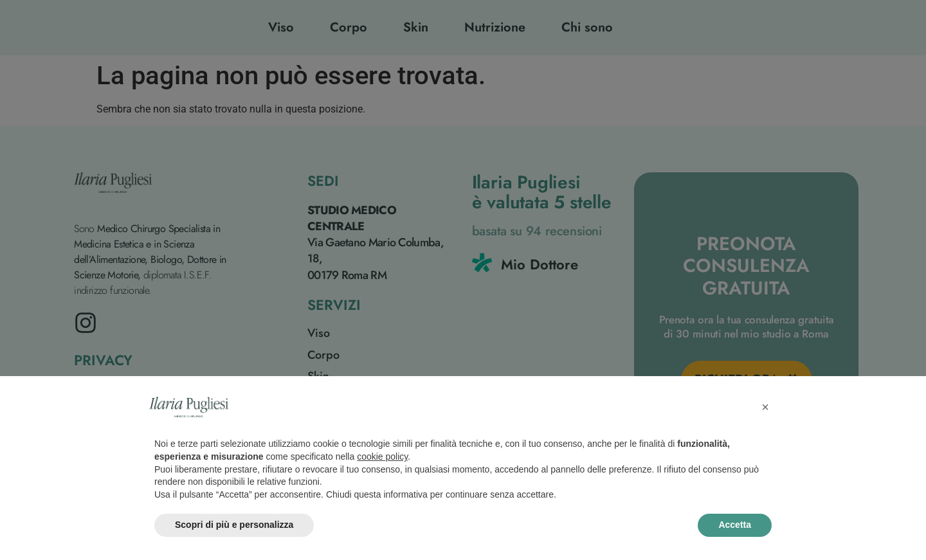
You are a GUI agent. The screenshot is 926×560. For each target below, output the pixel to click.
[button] (765, 407)
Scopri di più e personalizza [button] (234, 525)
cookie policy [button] (382, 456)
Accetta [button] (735, 525)
